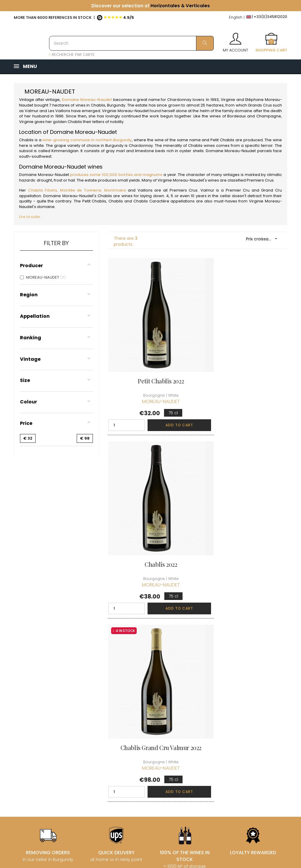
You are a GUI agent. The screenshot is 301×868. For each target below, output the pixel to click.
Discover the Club (243, 699)
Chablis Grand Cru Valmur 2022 (150, 535)
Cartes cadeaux (194, 747)
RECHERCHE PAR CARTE (72, 55)
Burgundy (116, 105)
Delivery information (142, 712)
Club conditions (240, 720)
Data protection (147, 753)
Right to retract (146, 764)
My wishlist (188, 737)
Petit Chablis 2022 (150, 366)
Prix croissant (264, 239)
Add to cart (165, 411)
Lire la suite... (31, 217)
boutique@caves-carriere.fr (48, 728)
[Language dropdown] (237, 18)
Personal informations (190, 702)
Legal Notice (143, 743)
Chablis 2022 (245, 366)
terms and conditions (141, 729)
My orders (188, 715)
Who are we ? (145, 699)
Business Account (148, 774)
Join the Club (238, 710)
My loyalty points (194, 726)
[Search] (131, 43)
